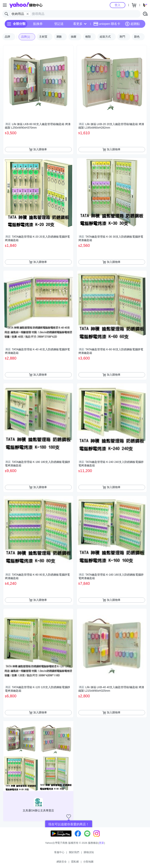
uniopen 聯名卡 (107, 24)
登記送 (59, 24)
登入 (118, 5)
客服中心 (59, 852)
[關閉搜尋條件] (28, 14)
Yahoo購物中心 (26, 5)
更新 (101, 843)
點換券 (38, 24)
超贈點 (132, 24)
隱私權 (75, 862)
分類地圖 (88, 862)
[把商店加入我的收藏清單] (69, 817)
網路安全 (62, 862)
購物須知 (89, 852)
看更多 (80, 24)
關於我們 (74, 852)
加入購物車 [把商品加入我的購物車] (38, 150)
